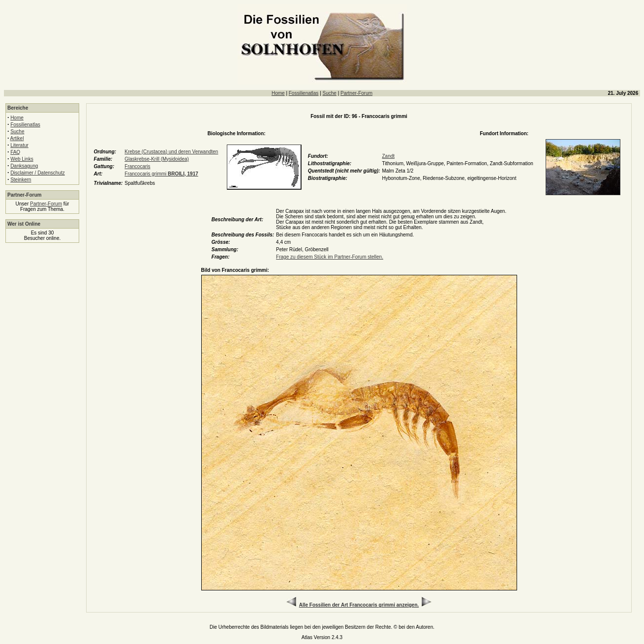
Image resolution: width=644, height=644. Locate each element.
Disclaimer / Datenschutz (38, 173)
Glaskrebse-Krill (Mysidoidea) (157, 159)
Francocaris (137, 166)
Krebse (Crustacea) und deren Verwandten (171, 152)
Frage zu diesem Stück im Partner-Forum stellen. (330, 257)
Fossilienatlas (304, 93)
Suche (330, 93)
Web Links (22, 159)
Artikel (17, 138)
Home (278, 93)
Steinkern (21, 180)
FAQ (15, 152)
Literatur (19, 145)
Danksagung (24, 166)
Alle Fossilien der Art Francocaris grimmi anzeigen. (359, 605)
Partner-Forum (356, 93)
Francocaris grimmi (161, 174)
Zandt (388, 156)
